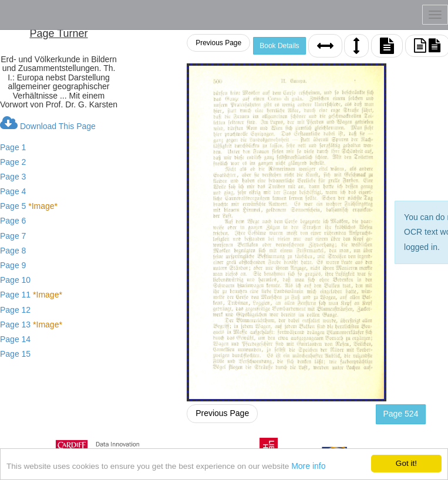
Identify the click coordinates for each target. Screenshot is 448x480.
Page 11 (31, 295)
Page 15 (15, 354)
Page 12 (15, 310)
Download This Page (48, 123)
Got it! (406, 463)
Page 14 (15, 339)
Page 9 (13, 265)
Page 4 (13, 191)
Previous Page (218, 43)
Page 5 (29, 206)
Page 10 (15, 280)
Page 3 (13, 177)
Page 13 (31, 324)
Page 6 (13, 221)
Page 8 (13, 251)
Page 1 (13, 147)
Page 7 (13, 236)
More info (308, 466)
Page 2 (13, 162)
